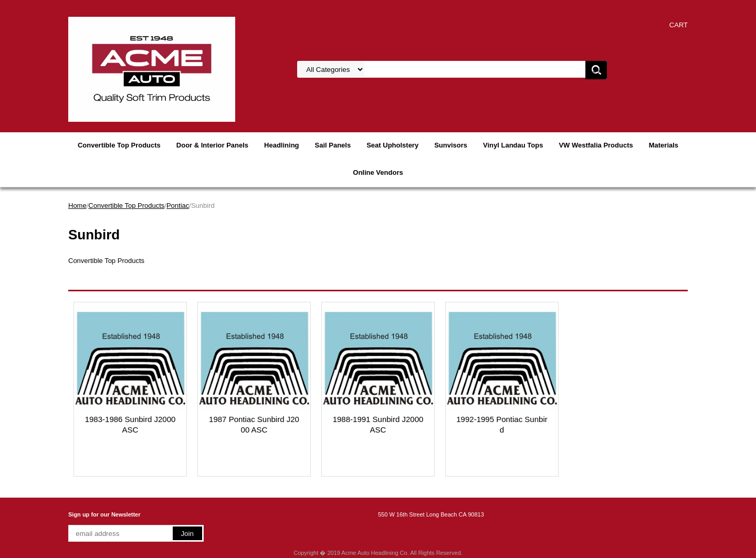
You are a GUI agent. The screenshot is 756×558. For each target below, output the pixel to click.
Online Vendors (378, 172)
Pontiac (178, 206)
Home (77, 206)
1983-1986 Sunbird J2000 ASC (130, 424)
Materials (664, 145)
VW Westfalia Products (596, 145)
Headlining (281, 145)
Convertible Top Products (119, 145)
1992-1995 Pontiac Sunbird (502, 424)
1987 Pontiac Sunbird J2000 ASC (254, 424)
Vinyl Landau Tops (513, 145)
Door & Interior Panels (212, 145)
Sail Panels (333, 145)
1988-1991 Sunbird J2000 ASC (378, 424)
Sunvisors (451, 145)
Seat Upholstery (392, 145)
